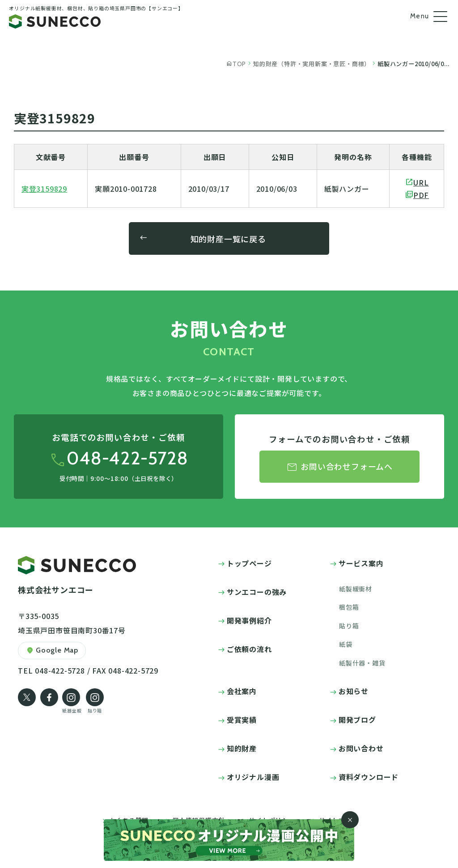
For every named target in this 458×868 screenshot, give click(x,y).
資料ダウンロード (369, 777)
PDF (421, 195)
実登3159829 (44, 189)
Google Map (52, 651)
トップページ (249, 563)
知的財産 (242, 748)
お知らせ (354, 691)
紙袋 (346, 644)
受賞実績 (242, 720)
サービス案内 (361, 563)
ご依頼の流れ (249, 649)
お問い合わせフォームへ (339, 467)
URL (421, 182)
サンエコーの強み (257, 592)
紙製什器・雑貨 (362, 663)
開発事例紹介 (249, 620)
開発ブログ (357, 720)
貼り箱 (349, 626)
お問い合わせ (361, 748)
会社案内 (242, 691)
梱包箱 (349, 607)
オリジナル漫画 (253, 777)
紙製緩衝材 (356, 589)
